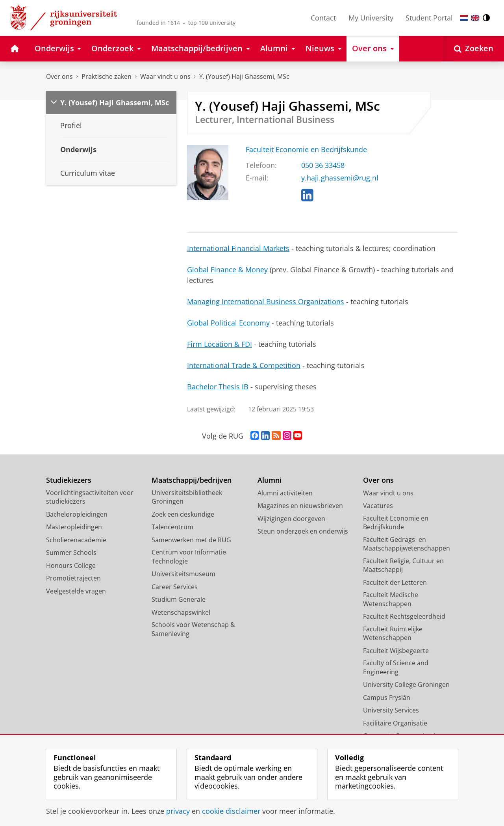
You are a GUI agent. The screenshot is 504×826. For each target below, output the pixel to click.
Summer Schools (71, 553)
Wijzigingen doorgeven (291, 519)
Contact (323, 18)
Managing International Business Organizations (266, 301)
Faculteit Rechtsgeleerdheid (404, 616)
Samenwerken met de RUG (191, 540)
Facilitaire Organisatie (395, 723)
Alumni (270, 480)
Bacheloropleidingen (77, 514)
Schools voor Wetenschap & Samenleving (193, 629)
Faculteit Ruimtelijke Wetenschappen (393, 633)
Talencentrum (172, 527)
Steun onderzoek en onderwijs (303, 531)
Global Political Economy (228, 323)
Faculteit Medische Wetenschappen (391, 599)
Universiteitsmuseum (183, 574)
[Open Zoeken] (474, 49)
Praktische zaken (107, 76)
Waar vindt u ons (165, 76)
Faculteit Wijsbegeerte (396, 651)
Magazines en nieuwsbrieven (300, 506)
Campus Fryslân (387, 698)
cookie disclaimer (231, 811)
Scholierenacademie (76, 540)
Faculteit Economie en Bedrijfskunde (306, 149)
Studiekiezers (69, 480)
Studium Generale (179, 599)
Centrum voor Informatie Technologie (189, 557)
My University (371, 18)
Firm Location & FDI (220, 344)
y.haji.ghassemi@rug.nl (340, 178)
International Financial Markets (238, 248)
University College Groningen (406, 685)
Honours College (71, 566)
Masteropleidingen (74, 527)
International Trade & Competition (244, 365)
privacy (178, 811)
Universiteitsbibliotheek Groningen (187, 497)
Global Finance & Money (227, 270)
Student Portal (429, 18)
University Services (391, 710)
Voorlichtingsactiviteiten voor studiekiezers (90, 497)
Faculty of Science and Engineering (396, 667)
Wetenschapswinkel (181, 612)
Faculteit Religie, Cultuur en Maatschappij (403, 565)
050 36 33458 (323, 165)
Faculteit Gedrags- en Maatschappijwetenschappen (407, 544)
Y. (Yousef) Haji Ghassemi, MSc (244, 76)
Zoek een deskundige (183, 514)
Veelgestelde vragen (76, 591)
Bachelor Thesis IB (218, 387)
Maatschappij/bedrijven (192, 480)
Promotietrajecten (73, 578)
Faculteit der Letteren (395, 582)
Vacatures (378, 506)
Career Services (175, 587)
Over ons (59, 76)
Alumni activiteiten (285, 493)
